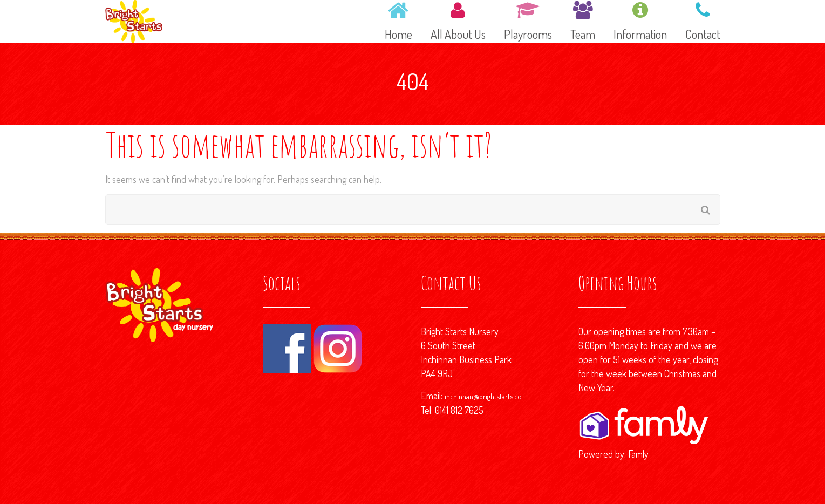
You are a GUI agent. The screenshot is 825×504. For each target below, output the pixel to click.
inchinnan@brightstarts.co (483, 396)
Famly (638, 454)
